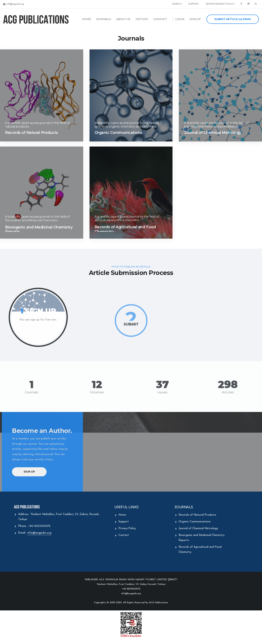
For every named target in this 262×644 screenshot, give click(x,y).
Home (122, 515)
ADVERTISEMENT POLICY (220, 4)
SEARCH (177, 4)
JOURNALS (104, 19)
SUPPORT (193, 4)
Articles (225, 392)
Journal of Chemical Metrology (198, 528)
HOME (87, 19)
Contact (124, 535)
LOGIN (180, 19)
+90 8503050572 (39, 526)
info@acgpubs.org (39, 533)
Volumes (94, 392)
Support (124, 522)
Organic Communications (195, 522)
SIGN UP (195, 19)
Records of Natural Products (197, 515)
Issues (159, 392)
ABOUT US (123, 19)
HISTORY (142, 19)
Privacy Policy (127, 528)
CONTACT (160, 19)
